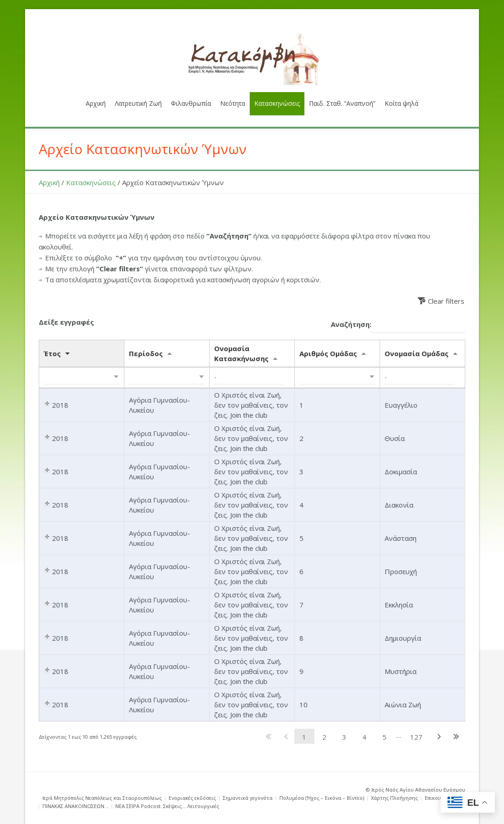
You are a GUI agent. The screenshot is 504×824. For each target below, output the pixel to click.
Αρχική (49, 182)
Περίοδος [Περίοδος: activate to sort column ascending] (146, 353)
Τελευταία (456, 736)
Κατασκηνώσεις (91, 182)
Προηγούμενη (286, 736)
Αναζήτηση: (398, 325)
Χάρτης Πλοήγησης (394, 798)
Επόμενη (439, 736)
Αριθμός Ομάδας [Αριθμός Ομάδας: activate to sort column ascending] (328, 353)
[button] (82, 378)
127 (416, 737)
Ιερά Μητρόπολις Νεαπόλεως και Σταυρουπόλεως (102, 798)
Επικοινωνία (440, 798)
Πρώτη (269, 736)
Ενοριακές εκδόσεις (192, 798)
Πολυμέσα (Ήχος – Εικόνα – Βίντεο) (322, 798)
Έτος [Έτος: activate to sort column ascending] (52, 353)
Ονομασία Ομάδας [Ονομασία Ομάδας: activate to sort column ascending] (417, 353)
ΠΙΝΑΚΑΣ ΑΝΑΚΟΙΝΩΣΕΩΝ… (75, 806)
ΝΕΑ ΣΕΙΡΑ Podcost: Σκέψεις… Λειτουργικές (167, 806)
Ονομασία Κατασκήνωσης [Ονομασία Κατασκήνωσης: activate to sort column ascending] (241, 353)
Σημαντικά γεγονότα (248, 798)
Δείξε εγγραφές (66, 322)
